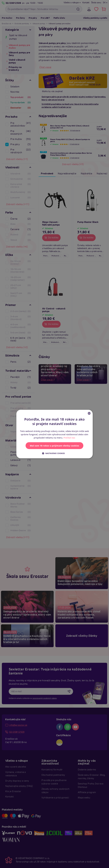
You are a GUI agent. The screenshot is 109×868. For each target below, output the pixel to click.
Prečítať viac (69, 438)
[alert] (54, 434)
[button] (54, 453)
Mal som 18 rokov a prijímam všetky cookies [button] (55, 446)
